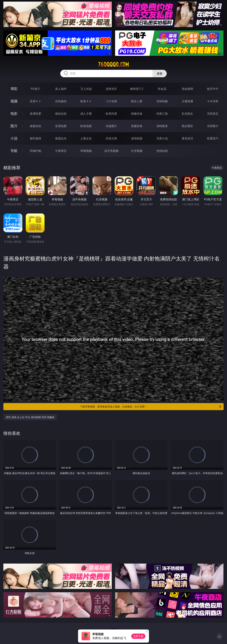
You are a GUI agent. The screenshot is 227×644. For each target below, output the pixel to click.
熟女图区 (187, 126)
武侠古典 (111, 138)
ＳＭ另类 (213, 101)
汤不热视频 (111, 151)
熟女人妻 (137, 101)
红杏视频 (137, 151)
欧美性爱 (111, 114)
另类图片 (213, 126)
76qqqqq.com (113, 64)
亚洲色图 (61, 126)
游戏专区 (111, 89)
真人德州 (61, 89)
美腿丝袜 (137, 126)
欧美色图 (86, 126)
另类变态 (213, 114)
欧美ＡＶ (86, 101)
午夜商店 (61, 151)
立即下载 (138, 636)
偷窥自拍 (35, 126)
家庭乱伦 (61, 138)
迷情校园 (137, 138)
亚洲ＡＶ (35, 101)
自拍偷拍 (61, 101)
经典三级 (162, 114)
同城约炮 (35, 151)
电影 (14, 113)
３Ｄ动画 (111, 101)
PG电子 (35, 89)
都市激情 (35, 138)
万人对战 (86, 89)
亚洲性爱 (35, 114)
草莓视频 (86, 151)
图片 (14, 126)
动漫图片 (111, 126)
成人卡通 (86, 114)
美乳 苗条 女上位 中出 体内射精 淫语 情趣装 (30, 417)
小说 (14, 138)
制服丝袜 (137, 114)
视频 (14, 101)
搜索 (160, 74)
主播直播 (187, 101)
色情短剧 (162, 151)
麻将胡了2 (137, 89)
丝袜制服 (162, 101)
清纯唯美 (162, 126)
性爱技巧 (213, 138)
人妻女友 (86, 138)
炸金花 (162, 89)
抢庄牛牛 (213, 89)
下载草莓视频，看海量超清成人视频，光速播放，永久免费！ (151, 407)
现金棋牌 (187, 89)
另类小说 (162, 138)
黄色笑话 (187, 138)
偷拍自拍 (61, 114)
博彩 (14, 89)
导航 (14, 151)
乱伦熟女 (187, 114)
